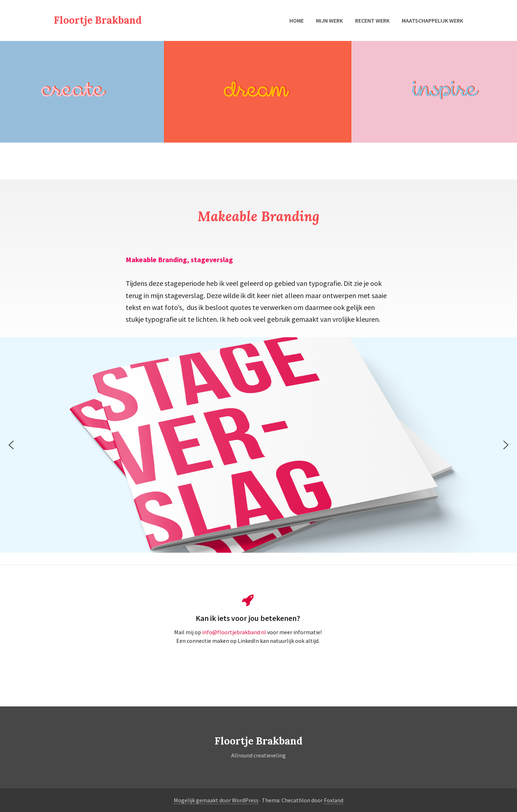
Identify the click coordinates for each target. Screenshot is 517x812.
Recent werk (372, 20)
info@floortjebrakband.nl (235, 632)
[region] (258, 445)
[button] (11, 445)
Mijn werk (329, 20)
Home (297, 20)
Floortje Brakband (98, 20)
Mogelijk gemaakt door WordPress (216, 800)
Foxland (334, 800)
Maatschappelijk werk (432, 20)
